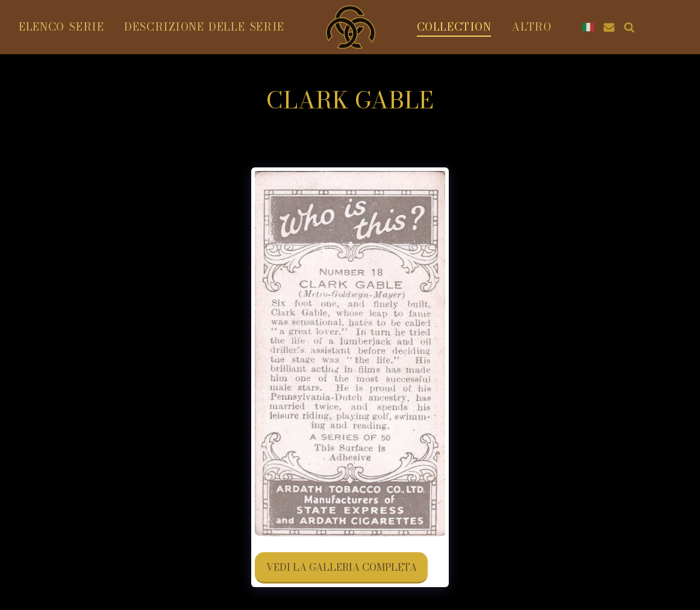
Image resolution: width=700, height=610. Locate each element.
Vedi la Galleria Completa (342, 567)
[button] (609, 27)
